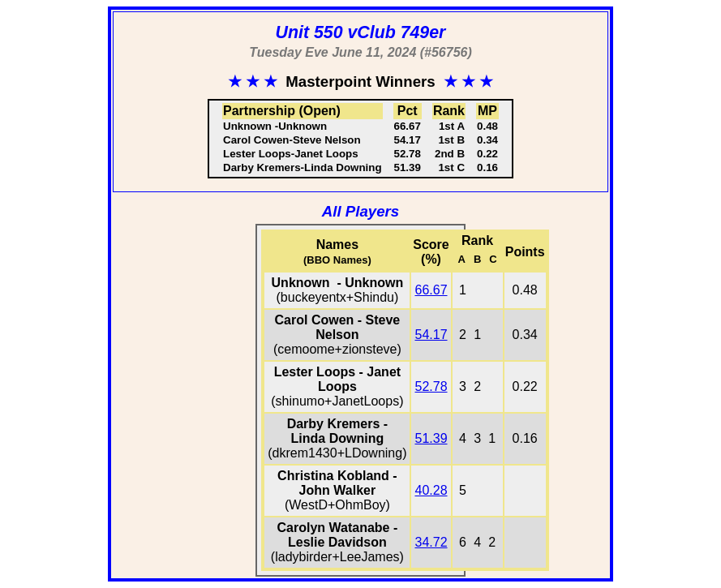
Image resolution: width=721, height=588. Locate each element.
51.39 (431, 438)
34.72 (431, 542)
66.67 (431, 290)
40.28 (431, 490)
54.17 (431, 335)
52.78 (431, 386)
